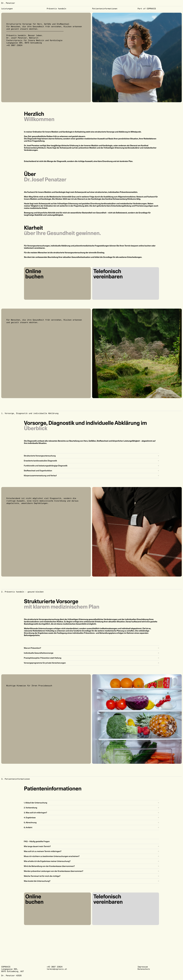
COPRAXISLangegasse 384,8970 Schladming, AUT (13, 969)
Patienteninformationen (105, 9)
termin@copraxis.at (57, 969)
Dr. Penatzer (8, 3)
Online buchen (34, 274)
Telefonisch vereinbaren (108, 274)
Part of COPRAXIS (147, 9)
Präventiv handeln (56, 9)
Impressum (143, 967)
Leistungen (7, 9)
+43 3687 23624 (14, 45)
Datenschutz (144, 969)
